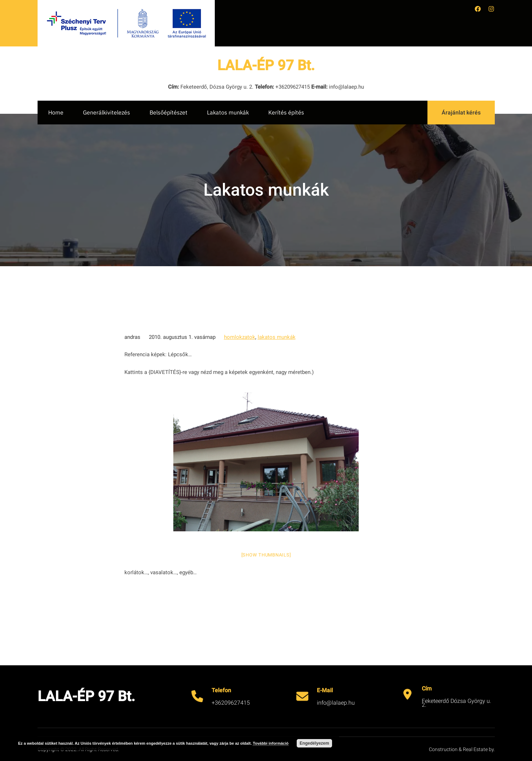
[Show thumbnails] (266, 555)
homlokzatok (240, 337)
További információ (271, 743)
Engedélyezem (314, 743)
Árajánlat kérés (461, 113)
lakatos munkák (277, 337)
